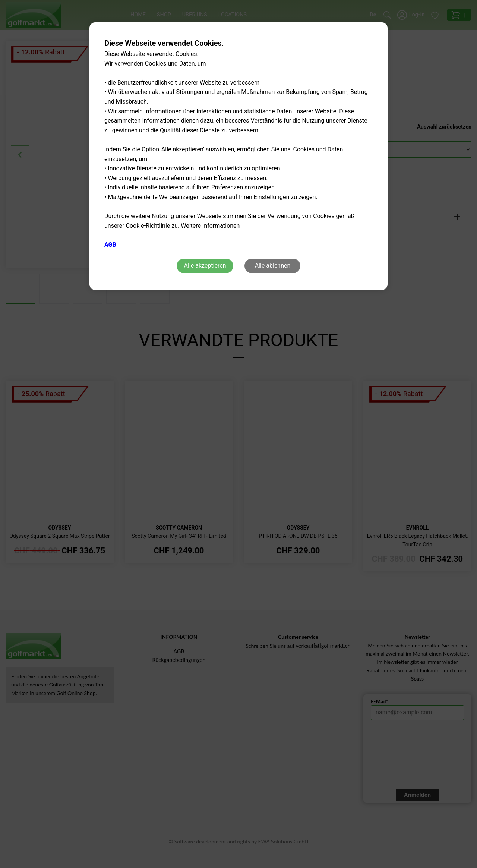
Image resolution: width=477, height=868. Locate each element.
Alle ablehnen (273, 266)
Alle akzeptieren (205, 266)
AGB (110, 245)
